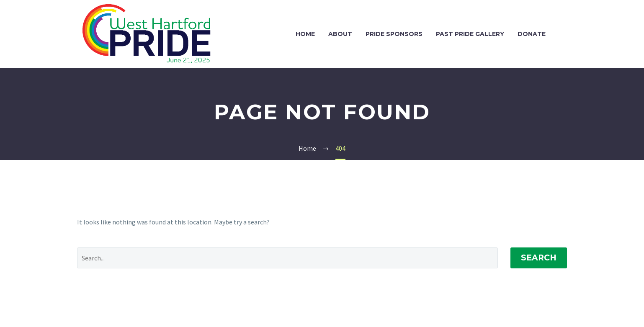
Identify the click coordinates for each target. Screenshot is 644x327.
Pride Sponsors (394, 34)
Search (539, 258)
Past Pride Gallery (470, 34)
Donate (532, 34)
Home (305, 34)
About (340, 34)
